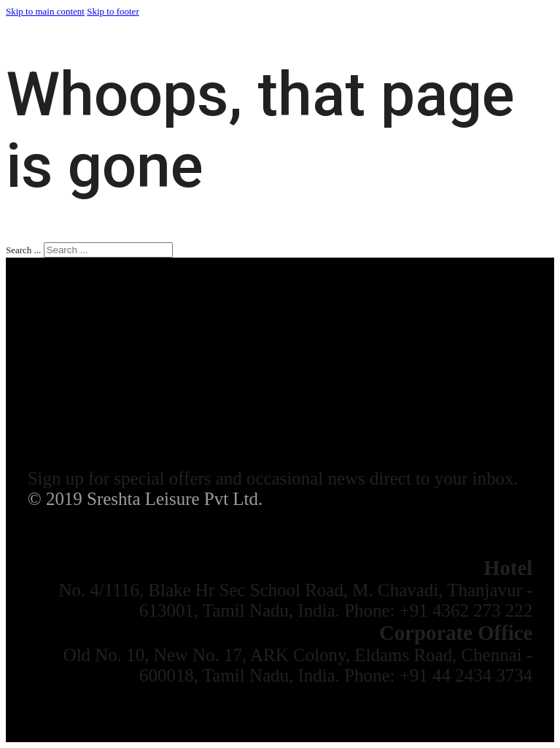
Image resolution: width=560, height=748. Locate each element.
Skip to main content (45, 11)
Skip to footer (113, 11)
